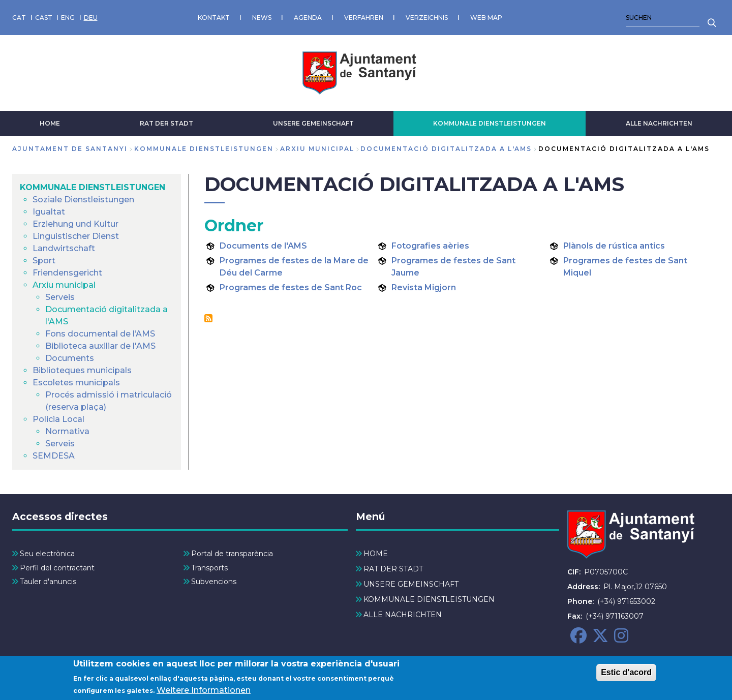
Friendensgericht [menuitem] (67, 273)
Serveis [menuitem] (60, 297)
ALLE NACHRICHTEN (659, 123)
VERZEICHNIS (427, 18)
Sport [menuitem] (44, 261)
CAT (19, 18)
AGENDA (308, 18)
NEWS (262, 18)
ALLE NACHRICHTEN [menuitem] (403, 615)
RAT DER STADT (166, 123)
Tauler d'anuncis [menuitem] (48, 582)
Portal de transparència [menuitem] (232, 554)
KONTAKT (214, 18)
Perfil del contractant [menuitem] (57, 568)
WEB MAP (486, 18)
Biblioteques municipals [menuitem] (82, 370)
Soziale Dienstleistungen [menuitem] (83, 200)
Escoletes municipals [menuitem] (76, 383)
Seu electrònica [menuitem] (47, 554)
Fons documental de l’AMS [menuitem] (100, 334)
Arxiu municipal (317, 149)
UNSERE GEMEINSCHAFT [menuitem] (411, 584)
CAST (44, 18)
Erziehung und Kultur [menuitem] (75, 224)
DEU (91, 18)
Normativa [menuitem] (67, 431)
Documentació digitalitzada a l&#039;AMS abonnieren (208, 318)
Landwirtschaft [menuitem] (64, 248)
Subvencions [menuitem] (214, 582)
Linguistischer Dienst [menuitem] (76, 236)
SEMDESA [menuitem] (54, 456)
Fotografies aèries (430, 246)
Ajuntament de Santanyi (70, 149)
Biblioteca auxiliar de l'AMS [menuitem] (100, 346)
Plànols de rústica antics (614, 246)
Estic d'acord (626, 676)
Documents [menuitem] (70, 358)
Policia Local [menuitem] (58, 419)
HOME (50, 123)
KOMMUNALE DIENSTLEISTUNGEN (490, 123)
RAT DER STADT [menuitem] (393, 569)
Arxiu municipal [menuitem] (64, 285)
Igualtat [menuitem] (49, 212)
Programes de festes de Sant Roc (291, 287)
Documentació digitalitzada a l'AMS (446, 149)
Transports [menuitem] (209, 568)
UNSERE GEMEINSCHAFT (313, 123)
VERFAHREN (364, 18)
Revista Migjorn (424, 287)
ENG (68, 18)
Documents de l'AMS (263, 246)
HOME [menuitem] (376, 554)
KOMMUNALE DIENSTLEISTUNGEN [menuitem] (93, 187)
